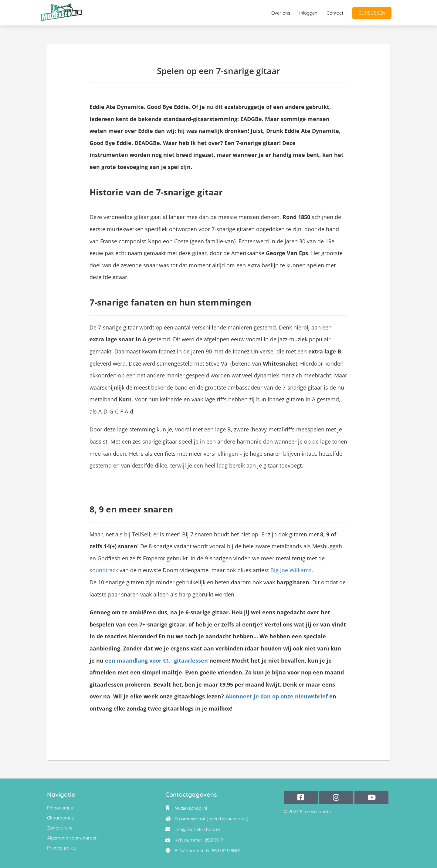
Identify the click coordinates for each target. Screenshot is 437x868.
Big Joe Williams (290, 570)
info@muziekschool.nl (197, 829)
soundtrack (104, 570)
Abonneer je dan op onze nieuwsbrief (277, 696)
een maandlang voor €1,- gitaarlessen (156, 660)
